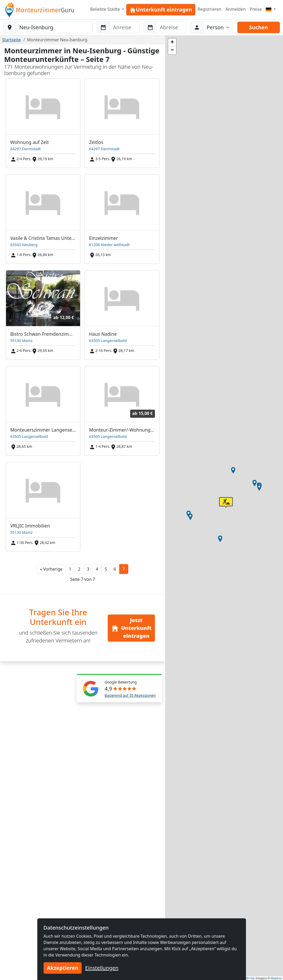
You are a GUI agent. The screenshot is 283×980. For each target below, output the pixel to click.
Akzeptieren (63, 968)
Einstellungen (102, 968)
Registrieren (209, 9)
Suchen (258, 27)
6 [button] (115, 569)
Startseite (11, 40)
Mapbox (276, 978)
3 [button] (88, 569)
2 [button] (79, 569)
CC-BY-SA (248, 978)
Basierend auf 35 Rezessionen (130, 695)
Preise (256, 9)
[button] (51, 569)
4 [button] (97, 569)
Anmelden (236, 9)
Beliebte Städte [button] (106, 9)
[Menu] (271, 9)
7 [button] (124, 569)
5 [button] (106, 569)
